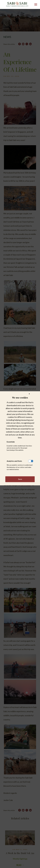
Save (20, 479)
